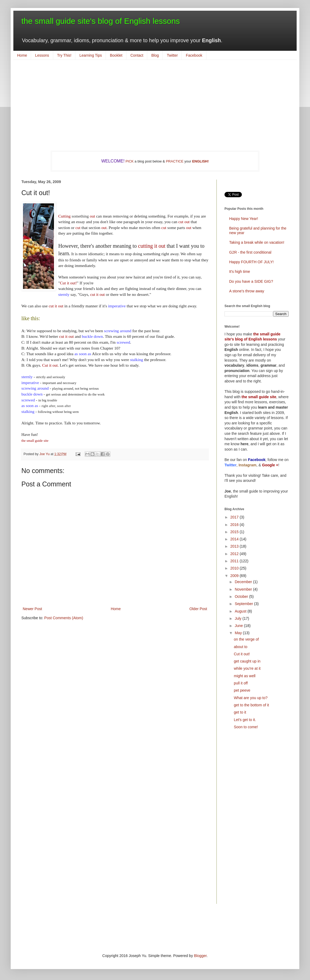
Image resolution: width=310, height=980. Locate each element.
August (241, 611)
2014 (235, 539)
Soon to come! (246, 727)
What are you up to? (251, 698)
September (244, 604)
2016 (235, 525)
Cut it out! (242, 654)
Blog (155, 55)
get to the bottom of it (251, 705)
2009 (235, 576)
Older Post (198, 609)
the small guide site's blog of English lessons (101, 21)
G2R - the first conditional (250, 252)
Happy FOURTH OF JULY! (252, 262)
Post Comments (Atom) (64, 618)
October (242, 596)
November (244, 589)
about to (241, 647)
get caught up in (247, 661)
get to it (240, 712)
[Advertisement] (155, 105)
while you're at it (247, 668)
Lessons (42, 55)
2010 (235, 568)
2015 (235, 532)
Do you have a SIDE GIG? (251, 281)
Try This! (64, 55)
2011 (235, 561)
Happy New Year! (244, 219)
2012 (235, 554)
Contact (137, 55)
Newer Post (32, 609)
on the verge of (246, 639)
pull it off (241, 683)
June (239, 626)
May (239, 633)
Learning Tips (91, 55)
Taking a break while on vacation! (257, 242)
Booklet (116, 55)
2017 (235, 517)
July (239, 618)
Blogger (200, 956)
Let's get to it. (245, 720)
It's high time (240, 272)
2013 (235, 546)
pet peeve (242, 690)
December (244, 582)
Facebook (194, 55)
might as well (245, 676)
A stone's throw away (247, 291)
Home (22, 55)
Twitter (172, 55)
